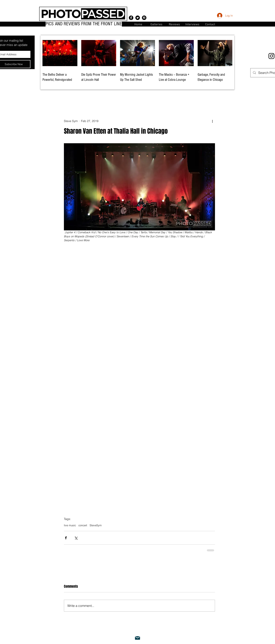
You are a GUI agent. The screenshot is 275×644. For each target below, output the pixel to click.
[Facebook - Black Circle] (131, 18)
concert (83, 525)
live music (70, 525)
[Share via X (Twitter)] (76, 538)
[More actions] (213, 121)
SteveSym (96, 525)
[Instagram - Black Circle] (144, 18)
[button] (210, 24)
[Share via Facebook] (66, 538)
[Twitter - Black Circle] (138, 18)
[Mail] (138, 638)
